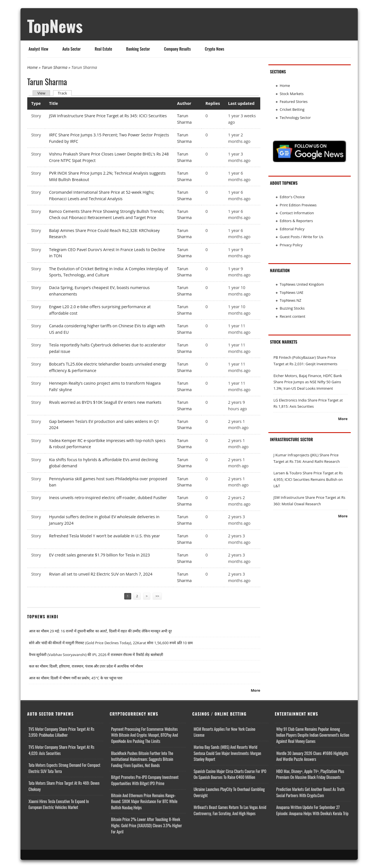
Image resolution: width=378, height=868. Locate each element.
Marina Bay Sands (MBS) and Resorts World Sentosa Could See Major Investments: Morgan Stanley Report (227, 753)
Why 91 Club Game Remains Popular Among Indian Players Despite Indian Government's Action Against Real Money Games (313, 735)
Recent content (292, 316)
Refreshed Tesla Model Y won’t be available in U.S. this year (104, 536)
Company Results (177, 49)
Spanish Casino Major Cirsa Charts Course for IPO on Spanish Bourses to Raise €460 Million (230, 774)
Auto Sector (72, 49)
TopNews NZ (290, 300)
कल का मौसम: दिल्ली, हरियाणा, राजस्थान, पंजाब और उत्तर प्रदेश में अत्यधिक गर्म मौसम (86, 666)
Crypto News (215, 49)
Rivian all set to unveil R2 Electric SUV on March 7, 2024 (101, 574)
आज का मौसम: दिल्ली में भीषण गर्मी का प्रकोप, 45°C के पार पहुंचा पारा (76, 678)
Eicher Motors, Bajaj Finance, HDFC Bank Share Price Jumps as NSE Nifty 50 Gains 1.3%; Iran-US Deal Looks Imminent (308, 382)
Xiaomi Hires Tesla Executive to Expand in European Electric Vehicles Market (59, 804)
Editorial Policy (292, 229)
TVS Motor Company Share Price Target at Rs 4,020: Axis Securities (62, 750)
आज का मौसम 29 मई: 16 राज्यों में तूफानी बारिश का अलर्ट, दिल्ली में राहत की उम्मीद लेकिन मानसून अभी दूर (100, 631)
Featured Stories (294, 102)
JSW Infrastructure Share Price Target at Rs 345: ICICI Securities (108, 116)
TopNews (55, 26)
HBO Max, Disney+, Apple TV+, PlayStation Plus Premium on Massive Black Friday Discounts (310, 774)
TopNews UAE (291, 292)
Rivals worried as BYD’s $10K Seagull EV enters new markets (105, 402)
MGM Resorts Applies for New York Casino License (224, 732)
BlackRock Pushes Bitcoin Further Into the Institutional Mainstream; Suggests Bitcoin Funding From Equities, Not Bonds (142, 759)
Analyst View (39, 49)
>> (157, 596)
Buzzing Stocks (292, 308)
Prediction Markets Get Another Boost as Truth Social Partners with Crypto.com (310, 792)
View (41, 93)
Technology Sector (295, 118)
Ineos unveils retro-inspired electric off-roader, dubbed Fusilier (108, 498)
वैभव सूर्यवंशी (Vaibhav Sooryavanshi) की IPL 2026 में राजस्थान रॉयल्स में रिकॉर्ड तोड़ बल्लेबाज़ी (96, 655)
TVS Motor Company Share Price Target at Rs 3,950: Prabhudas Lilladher (62, 732)
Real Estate (103, 49)
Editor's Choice (292, 197)
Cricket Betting (292, 109)
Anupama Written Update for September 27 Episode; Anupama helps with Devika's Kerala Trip (312, 810)
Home (33, 67)
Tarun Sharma (54, 67)
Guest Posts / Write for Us (301, 237)
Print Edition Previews (298, 205)
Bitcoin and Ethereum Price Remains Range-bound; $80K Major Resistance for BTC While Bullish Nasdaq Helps (144, 801)
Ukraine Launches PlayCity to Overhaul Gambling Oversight (229, 792)
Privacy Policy (291, 245)
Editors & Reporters (296, 221)
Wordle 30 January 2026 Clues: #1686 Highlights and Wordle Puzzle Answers (312, 756)
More (255, 690)
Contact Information (297, 213)
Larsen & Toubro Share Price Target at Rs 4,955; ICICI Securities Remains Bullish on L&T (308, 479)
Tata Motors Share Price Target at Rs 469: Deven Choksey (64, 786)
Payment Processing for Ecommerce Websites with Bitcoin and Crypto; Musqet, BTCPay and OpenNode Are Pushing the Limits (144, 735)
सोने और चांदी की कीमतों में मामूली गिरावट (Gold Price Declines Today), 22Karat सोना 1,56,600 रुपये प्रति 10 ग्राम (111, 643)
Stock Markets (292, 94)
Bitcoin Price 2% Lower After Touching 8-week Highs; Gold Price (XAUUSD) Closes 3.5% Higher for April (146, 825)
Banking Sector (138, 49)
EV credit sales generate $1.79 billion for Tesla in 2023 (99, 555)
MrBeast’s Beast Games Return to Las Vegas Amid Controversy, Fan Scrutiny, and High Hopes (230, 810)
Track (65, 93)
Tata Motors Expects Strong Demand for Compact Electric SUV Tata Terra (65, 768)
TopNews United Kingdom (302, 284)
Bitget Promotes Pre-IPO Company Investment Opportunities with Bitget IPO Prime (145, 780)
